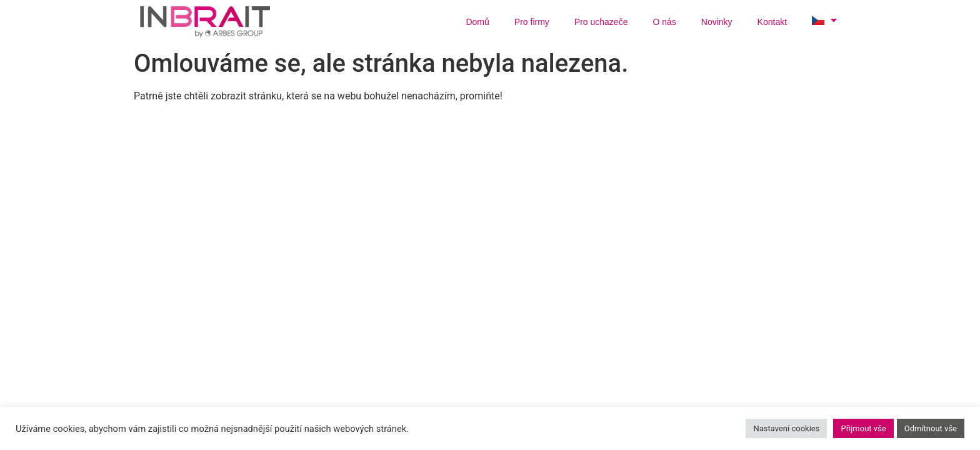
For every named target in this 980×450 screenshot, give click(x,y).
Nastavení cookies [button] (786, 428)
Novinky (717, 22)
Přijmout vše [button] (863, 428)
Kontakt (772, 22)
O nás (664, 22)
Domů (477, 22)
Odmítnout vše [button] (931, 428)
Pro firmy (532, 22)
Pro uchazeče (601, 22)
